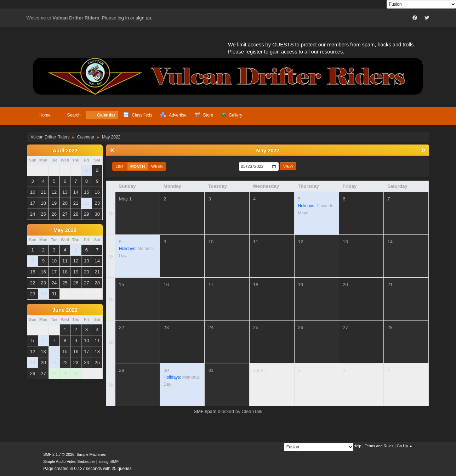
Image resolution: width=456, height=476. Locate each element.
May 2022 (65, 230)
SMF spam (205, 411)
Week (157, 166)
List (120, 166)
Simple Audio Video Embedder (69, 461)
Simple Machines (91, 454)
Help (357, 446)
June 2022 (65, 310)
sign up (143, 18)
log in (123, 18)
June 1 (260, 370)
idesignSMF (109, 461)
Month (138, 166)
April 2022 (65, 151)
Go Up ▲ (405, 446)
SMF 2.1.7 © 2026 (59, 454)
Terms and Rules (379, 446)
